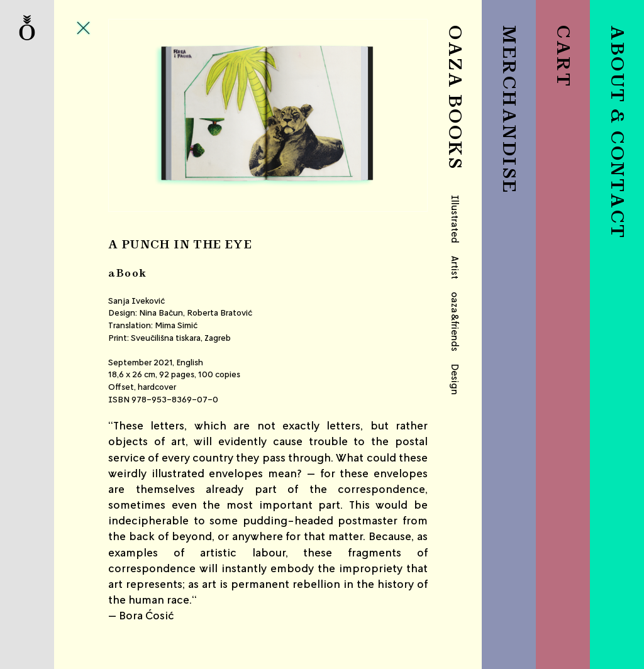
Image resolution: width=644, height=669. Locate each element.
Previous (162, 115)
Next (375, 115)
